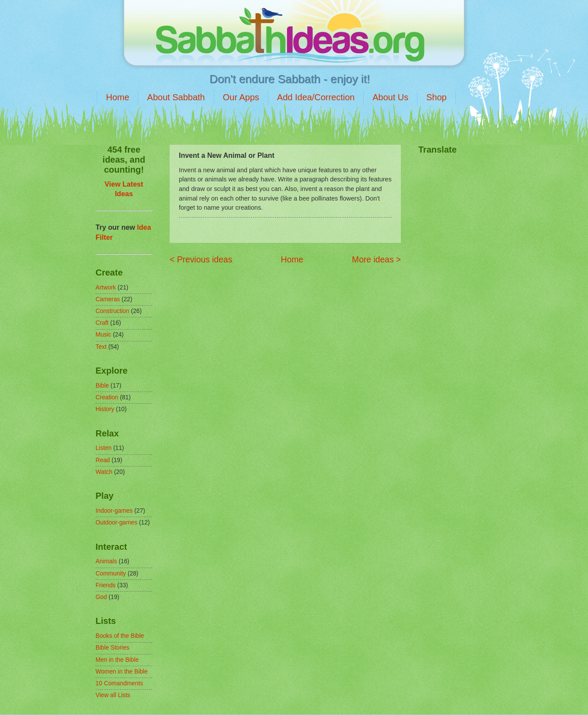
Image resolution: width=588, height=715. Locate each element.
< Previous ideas (201, 260)
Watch (104, 472)
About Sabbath (176, 97)
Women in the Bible (121, 672)
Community (111, 574)
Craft (102, 323)
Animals (106, 561)
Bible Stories (112, 648)
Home (118, 97)
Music (103, 335)
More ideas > (376, 260)
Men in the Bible (117, 660)
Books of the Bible (120, 636)
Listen (104, 448)
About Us (390, 97)
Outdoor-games (116, 523)
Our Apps (241, 97)
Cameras (108, 299)
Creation (107, 397)
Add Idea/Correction (316, 97)
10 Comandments (119, 683)
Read (103, 460)
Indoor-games (114, 511)
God (101, 597)
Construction (112, 311)
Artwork (106, 288)
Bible (102, 386)
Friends (106, 585)
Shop (436, 97)
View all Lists (113, 695)
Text (101, 347)
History (105, 409)
